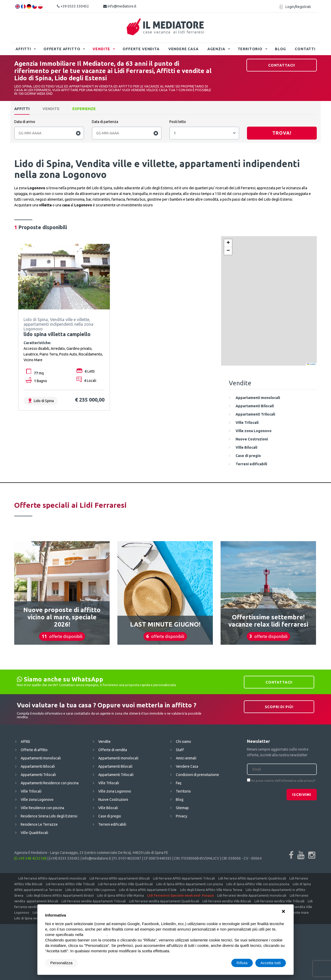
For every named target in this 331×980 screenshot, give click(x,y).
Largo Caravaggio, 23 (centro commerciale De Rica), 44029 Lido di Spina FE (109, 853)
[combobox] (204, 133)
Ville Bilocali (108, 808)
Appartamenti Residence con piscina (50, 783)
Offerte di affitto (34, 750)
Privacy (182, 816)
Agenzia (216, 49)
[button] (228, 243)
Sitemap (182, 808)
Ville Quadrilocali (34, 833)
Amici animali (186, 758)
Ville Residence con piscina (42, 808)
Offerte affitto (62, 49)
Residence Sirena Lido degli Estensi (49, 816)
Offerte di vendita (113, 750)
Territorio (250, 49)
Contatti (305, 49)
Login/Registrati (298, 7)
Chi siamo (183, 742)
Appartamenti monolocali (41, 758)
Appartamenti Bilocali (38, 766)
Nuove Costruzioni (113, 800)
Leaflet (311, 364)
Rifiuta (242, 963)
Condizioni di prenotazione (197, 775)
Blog (280, 49)
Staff (180, 750)
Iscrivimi (302, 795)
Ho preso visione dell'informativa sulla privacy (283, 781)
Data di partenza (105, 122)
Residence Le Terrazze (39, 824)
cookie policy (95, 935)
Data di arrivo (25, 122)
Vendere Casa (183, 49)
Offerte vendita (141, 49)
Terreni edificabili (112, 824)
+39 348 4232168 (30, 858)
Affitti (23, 49)
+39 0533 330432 (73, 6)
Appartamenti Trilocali (38, 775)
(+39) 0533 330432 (64, 858)
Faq (179, 783)
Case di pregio (110, 816)
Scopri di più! (279, 707)
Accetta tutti (270, 963)
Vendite (101, 49)
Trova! (282, 133)
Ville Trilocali (31, 791)
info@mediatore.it (120, 6)
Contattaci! (282, 65)
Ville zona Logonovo (37, 800)
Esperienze (84, 109)
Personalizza (62, 963)
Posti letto (178, 122)
